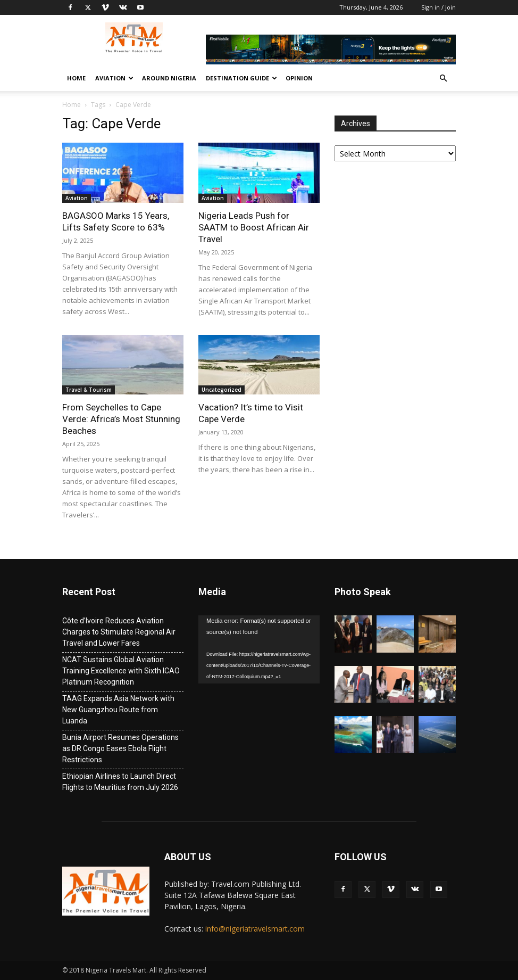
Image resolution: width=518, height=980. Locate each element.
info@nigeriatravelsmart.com (255, 929)
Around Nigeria (169, 78)
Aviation (114, 78)
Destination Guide (241, 78)
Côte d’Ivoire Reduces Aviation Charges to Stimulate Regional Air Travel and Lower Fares (119, 632)
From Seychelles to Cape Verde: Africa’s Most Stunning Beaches (121, 419)
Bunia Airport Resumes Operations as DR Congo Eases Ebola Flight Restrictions (120, 748)
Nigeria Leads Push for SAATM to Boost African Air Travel (254, 227)
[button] (443, 79)
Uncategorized (222, 390)
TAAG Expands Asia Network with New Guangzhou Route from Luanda (118, 710)
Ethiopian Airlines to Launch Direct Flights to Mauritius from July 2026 (120, 782)
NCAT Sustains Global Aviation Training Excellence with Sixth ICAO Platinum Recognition (121, 671)
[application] (259, 649)
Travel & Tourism (89, 390)
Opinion (299, 78)
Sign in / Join (438, 7)
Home (76, 78)
